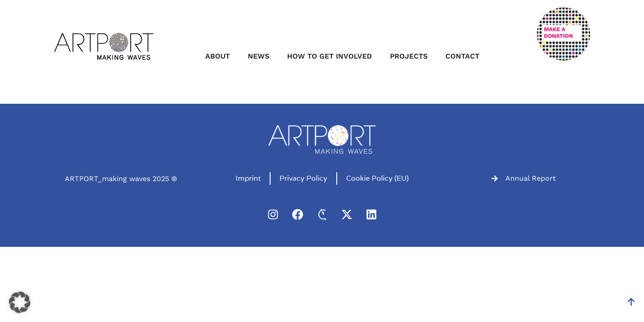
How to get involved (330, 56)
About (218, 56)
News (258, 56)
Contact (462, 56)
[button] (20, 302)
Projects (409, 56)
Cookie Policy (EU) (377, 178)
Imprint (248, 178)
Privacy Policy (303, 178)
